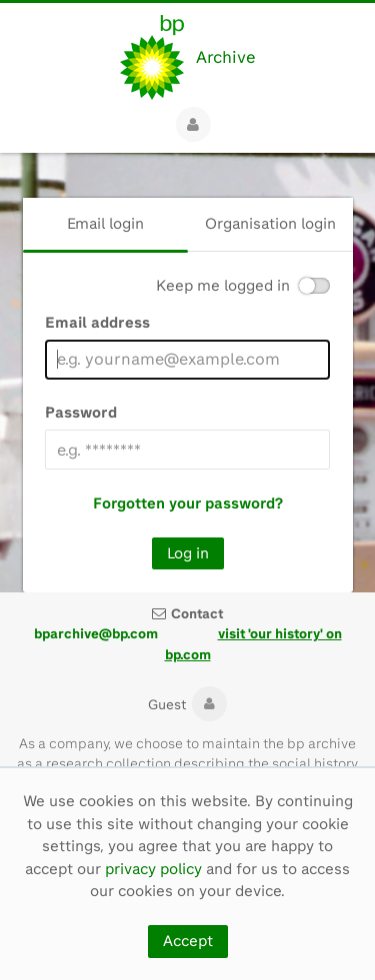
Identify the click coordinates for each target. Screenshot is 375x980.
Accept (188, 941)
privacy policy (153, 869)
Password (81, 413)
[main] (187, 373)
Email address (97, 323)
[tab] (105, 224)
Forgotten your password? (188, 503)
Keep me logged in (223, 286)
